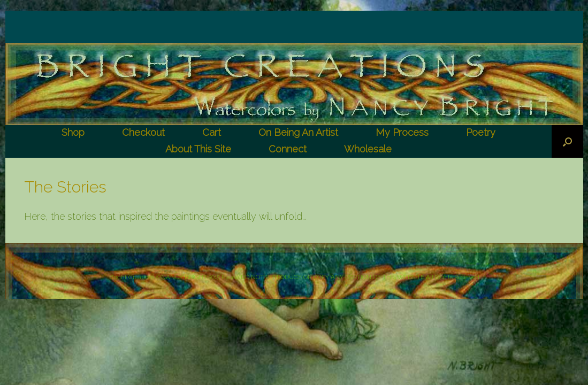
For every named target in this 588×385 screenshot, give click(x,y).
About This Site (198, 149)
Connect (288, 149)
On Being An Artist (298, 132)
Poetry (481, 132)
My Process (402, 132)
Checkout (143, 132)
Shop (73, 132)
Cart (212, 132)
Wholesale (368, 149)
